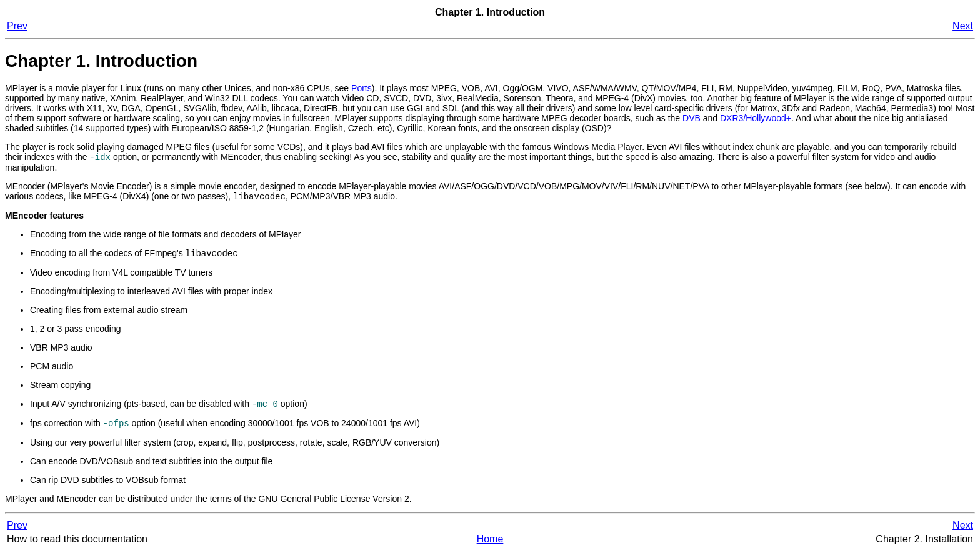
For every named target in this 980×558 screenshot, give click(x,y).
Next (963, 26)
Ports (362, 88)
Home (490, 545)
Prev (17, 26)
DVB (692, 118)
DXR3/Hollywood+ (756, 118)
